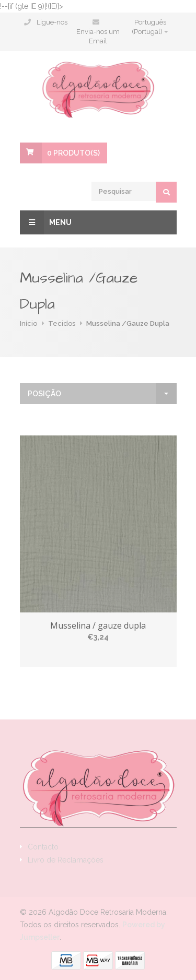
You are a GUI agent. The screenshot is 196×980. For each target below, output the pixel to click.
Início (28, 323)
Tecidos (62, 323)
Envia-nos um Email (98, 36)
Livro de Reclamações (66, 860)
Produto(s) (73, 153)
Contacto (43, 847)
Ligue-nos (52, 22)
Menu (46, 222)
